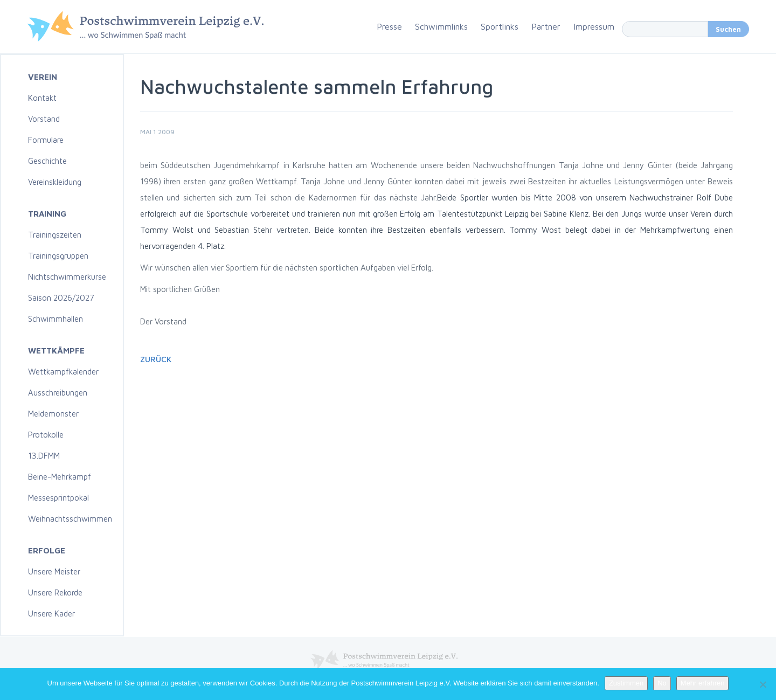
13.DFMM (44, 456)
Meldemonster (53, 414)
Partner (546, 26)
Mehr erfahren (703, 683)
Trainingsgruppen (58, 256)
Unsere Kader (51, 614)
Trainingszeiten (55, 235)
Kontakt (42, 98)
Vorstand (44, 119)
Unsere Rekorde (55, 592)
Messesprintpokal (58, 498)
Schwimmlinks (441, 26)
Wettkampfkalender (63, 372)
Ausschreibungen (58, 393)
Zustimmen (626, 683)
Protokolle (46, 435)
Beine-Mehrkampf (60, 477)
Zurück (156, 359)
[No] (763, 684)
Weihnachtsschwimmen (70, 519)
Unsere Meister (54, 571)
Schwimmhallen (56, 319)
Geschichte (47, 161)
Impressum (594, 26)
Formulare (46, 140)
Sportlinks (500, 26)
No (662, 683)
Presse (389, 26)
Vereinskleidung (55, 182)
